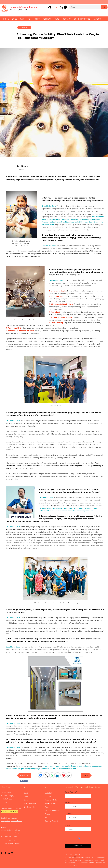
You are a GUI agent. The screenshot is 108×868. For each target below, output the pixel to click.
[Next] (86, 775)
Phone (68, 825)
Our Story (48, 793)
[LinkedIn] (58, 775)
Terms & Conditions (52, 810)
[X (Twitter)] (46, 775)
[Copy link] (69, 775)
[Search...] (84, 7)
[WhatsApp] (52, 775)
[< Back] (24, 28)
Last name (70, 814)
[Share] (24, 781)
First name (69, 802)
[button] (64, 7)
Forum (47, 814)
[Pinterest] (63, 775)
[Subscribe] (78, 846)
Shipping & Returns (52, 800)
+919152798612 (13, 833)
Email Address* (71, 792)
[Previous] (24, 775)
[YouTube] (9, 853)
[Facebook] (41, 775)
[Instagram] (12, 853)
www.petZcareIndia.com (24, 7)
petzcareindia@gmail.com (11, 830)
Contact (48, 796)
